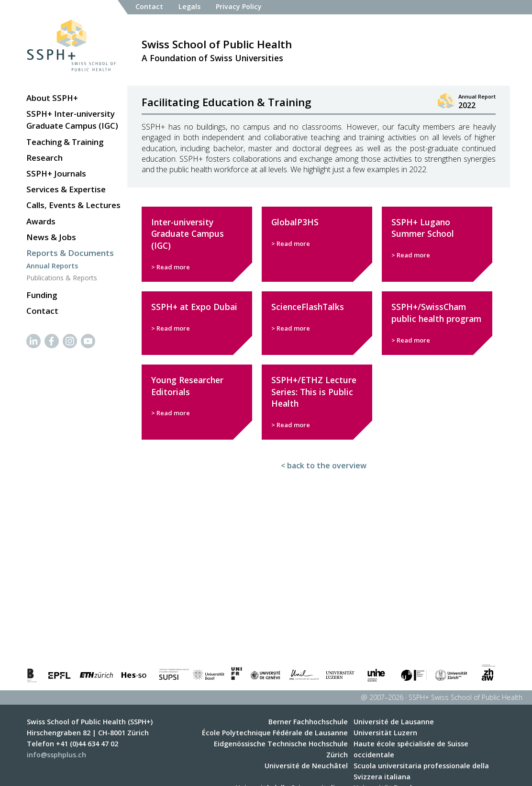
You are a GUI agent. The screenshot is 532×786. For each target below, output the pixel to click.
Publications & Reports (62, 278)
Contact (42, 311)
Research (44, 158)
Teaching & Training (65, 142)
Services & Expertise (66, 189)
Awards (41, 221)
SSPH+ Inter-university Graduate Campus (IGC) (72, 120)
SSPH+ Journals (56, 173)
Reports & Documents (70, 253)
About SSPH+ (52, 98)
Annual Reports (52, 266)
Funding (42, 295)
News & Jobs (51, 237)
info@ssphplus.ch (56, 755)
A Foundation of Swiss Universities (217, 50)
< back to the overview (324, 465)
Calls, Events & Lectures (73, 205)
